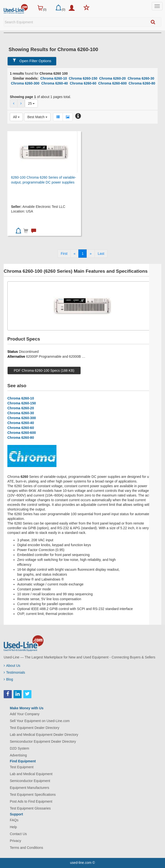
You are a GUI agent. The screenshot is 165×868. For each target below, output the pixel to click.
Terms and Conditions (26, 848)
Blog (8, 679)
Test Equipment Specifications (33, 795)
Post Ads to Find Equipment (31, 801)
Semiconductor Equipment (30, 781)
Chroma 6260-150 (83, 78)
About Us (12, 666)
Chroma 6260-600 (112, 83)
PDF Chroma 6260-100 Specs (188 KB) (44, 370)
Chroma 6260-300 (25, 83)
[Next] (91, 254)
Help (13, 827)
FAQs (14, 820)
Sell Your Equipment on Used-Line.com (40, 721)
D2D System (20, 748)
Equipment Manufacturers (29, 788)
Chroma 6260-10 (54, 78)
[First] (64, 254)
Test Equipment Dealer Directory (35, 728)
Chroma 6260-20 (112, 78)
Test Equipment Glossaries (30, 808)
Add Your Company (25, 714)
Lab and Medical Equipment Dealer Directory (44, 735)
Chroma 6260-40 (55, 83)
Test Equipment (22, 767)
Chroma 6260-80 (142, 83)
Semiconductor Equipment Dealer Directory (43, 741)
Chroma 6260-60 (83, 83)
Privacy (15, 841)
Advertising (18, 755)
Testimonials (14, 672)
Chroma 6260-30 (141, 78)
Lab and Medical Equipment (31, 774)
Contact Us (18, 834)
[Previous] (75, 254)
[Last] (101, 254)
